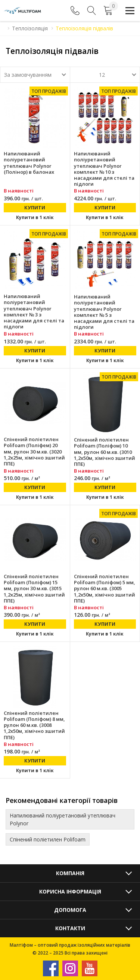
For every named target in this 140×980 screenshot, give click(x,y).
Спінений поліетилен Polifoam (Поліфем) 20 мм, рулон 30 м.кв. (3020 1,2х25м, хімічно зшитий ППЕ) (34, 451)
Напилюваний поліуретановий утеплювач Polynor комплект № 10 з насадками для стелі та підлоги (104, 169)
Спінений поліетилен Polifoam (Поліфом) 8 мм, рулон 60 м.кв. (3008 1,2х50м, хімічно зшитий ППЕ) (34, 725)
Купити (35, 207)
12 (102, 75)
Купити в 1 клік (35, 217)
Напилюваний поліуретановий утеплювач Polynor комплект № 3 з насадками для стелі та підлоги (34, 312)
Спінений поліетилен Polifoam (48, 839)
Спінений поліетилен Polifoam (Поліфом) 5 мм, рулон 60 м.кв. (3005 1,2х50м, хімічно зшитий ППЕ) (105, 588)
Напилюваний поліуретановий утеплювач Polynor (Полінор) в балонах (29, 163)
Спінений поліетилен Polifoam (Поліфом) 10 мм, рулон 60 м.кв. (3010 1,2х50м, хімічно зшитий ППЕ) (105, 452)
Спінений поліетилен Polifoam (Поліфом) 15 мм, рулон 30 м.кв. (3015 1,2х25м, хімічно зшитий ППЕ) (34, 588)
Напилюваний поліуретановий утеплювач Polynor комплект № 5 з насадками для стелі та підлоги (104, 312)
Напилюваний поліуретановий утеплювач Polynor (63, 819)
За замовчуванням (28, 75)
